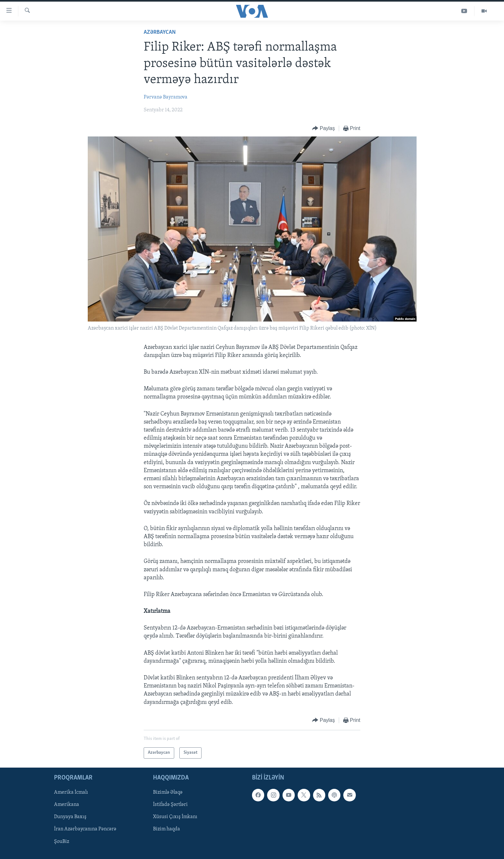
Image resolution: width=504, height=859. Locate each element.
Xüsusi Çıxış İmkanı (175, 817)
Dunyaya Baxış (70, 817)
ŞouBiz (62, 841)
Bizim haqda (166, 829)
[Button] (324, 129)
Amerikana (67, 805)
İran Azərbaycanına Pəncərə (85, 829)
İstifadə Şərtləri (170, 805)
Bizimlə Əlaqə (168, 792)
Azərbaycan (160, 32)
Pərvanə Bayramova (166, 97)
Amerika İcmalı (71, 792)
